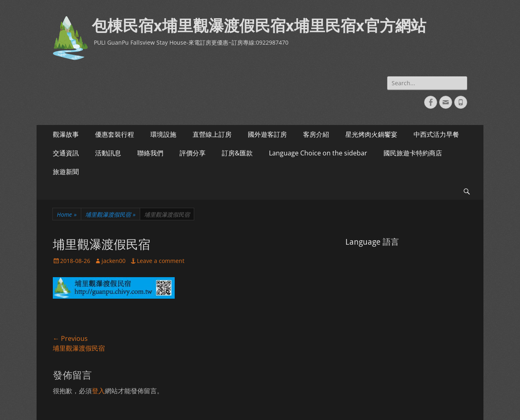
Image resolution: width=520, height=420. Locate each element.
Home (67, 214)
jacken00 (114, 261)
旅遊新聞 (66, 172)
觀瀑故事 (66, 134)
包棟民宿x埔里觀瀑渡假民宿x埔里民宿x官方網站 (259, 26)
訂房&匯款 (237, 153)
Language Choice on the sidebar (318, 153)
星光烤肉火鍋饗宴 (371, 134)
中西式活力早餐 (436, 134)
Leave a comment (161, 261)
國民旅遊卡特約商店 (413, 153)
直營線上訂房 (212, 134)
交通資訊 (66, 153)
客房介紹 (316, 134)
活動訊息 (108, 153)
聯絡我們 (150, 153)
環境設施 (163, 134)
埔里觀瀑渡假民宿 (110, 214)
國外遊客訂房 (267, 134)
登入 (98, 391)
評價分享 (193, 153)
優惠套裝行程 (115, 134)
